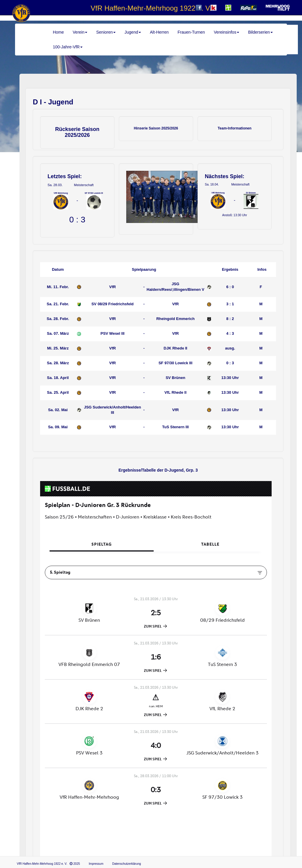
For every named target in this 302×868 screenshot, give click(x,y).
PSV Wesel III (113, 333)
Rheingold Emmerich (175, 319)
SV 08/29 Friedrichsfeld (113, 304)
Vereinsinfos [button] (226, 32)
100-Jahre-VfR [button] (68, 47)
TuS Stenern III (175, 427)
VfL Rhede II (175, 392)
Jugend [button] (133, 32)
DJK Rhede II (175, 348)
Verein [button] (80, 32)
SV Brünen (175, 378)
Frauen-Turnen (191, 32)
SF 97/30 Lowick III (175, 363)
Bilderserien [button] (260, 32)
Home (58, 32)
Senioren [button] (106, 32)
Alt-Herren (159, 32)
